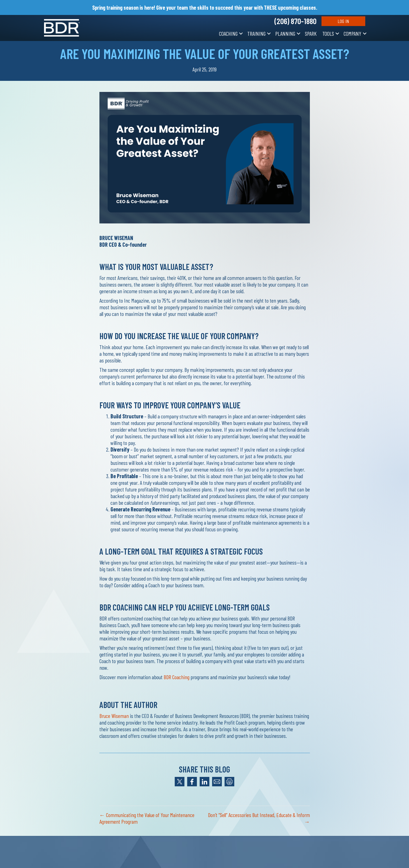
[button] (241, 34)
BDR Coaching (177, 677)
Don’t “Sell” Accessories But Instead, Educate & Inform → (259, 818)
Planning (285, 34)
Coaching (228, 34)
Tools (328, 34)
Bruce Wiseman (114, 716)
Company (353, 34)
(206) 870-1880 (295, 21)
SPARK (311, 34)
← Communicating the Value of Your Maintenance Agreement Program (147, 818)
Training (256, 34)
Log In (343, 21)
